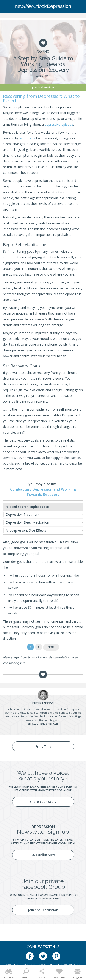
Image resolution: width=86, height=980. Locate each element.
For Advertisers (68, 965)
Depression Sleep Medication (27, 522)
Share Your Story (43, 802)
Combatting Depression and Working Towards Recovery (43, 492)
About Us (12, 965)
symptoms (27, 138)
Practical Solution (43, 87)
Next (51, 647)
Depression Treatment (23, 514)
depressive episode (59, 124)
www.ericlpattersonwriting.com (43, 720)
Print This (43, 746)
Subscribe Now (43, 855)
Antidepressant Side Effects (26, 530)
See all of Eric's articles (43, 724)
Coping (43, 52)
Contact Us (28, 965)
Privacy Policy (47, 965)
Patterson (43, 703)
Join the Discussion (43, 910)
